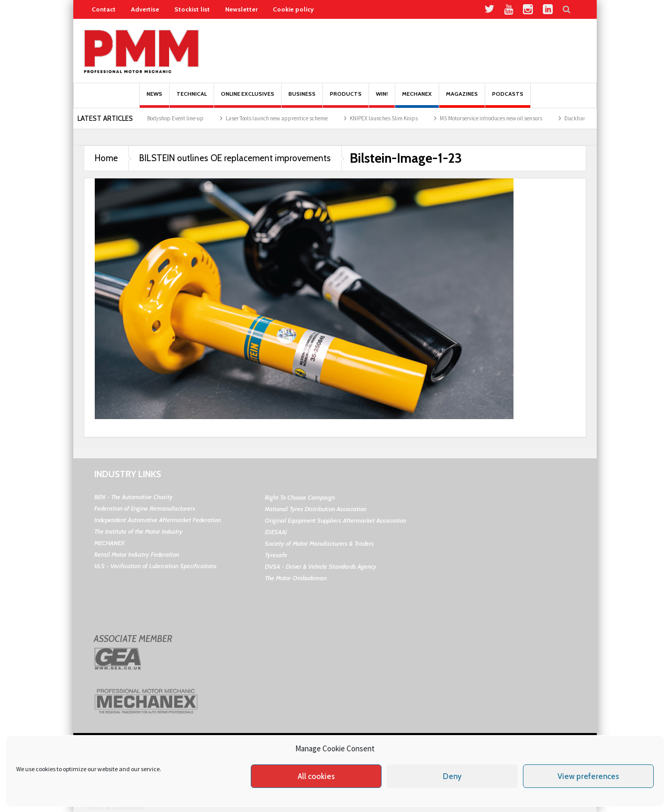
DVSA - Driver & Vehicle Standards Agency (321, 566)
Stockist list (192, 9)
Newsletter (241, 9)
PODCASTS (508, 99)
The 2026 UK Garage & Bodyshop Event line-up (155, 118)
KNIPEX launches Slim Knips (389, 118)
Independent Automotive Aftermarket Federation (158, 520)
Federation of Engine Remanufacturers (145, 508)
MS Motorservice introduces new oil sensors (497, 118)
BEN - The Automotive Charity (133, 497)
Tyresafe (276, 555)
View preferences (588, 776)
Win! (382, 99)
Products (346, 99)
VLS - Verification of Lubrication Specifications (155, 566)
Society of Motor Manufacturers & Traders (319, 543)
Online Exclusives (248, 99)
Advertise (145, 9)
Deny (452, 776)
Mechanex (417, 99)
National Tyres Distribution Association (316, 509)
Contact (104, 9)
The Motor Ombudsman (296, 578)
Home (106, 158)
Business (302, 99)
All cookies (316, 776)
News (154, 99)
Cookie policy (293, 9)
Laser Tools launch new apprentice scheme (282, 118)
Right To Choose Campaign (300, 497)
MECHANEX (109, 543)
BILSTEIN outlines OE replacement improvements (235, 158)
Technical (192, 99)
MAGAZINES (462, 99)
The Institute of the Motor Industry (138, 531)
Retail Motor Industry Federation (137, 554)
